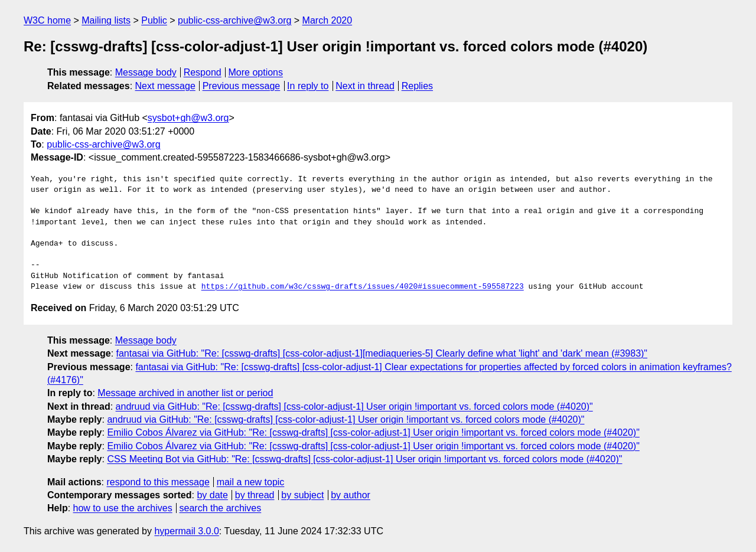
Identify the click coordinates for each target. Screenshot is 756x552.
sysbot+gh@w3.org (188, 118)
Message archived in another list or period (185, 393)
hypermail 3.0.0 (186, 531)
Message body (146, 72)
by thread (255, 495)
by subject (302, 495)
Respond (203, 72)
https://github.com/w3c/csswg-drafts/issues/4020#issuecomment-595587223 (363, 287)
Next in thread (365, 86)
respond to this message (158, 482)
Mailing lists (106, 20)
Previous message (242, 86)
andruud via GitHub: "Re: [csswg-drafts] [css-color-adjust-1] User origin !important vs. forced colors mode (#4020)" (354, 406)
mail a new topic (251, 482)
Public (154, 20)
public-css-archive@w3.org (234, 20)
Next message (165, 86)
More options (256, 72)
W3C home (47, 20)
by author (351, 495)
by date (212, 495)
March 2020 (328, 20)
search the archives (221, 508)
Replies (417, 86)
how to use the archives (123, 508)
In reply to (308, 86)
